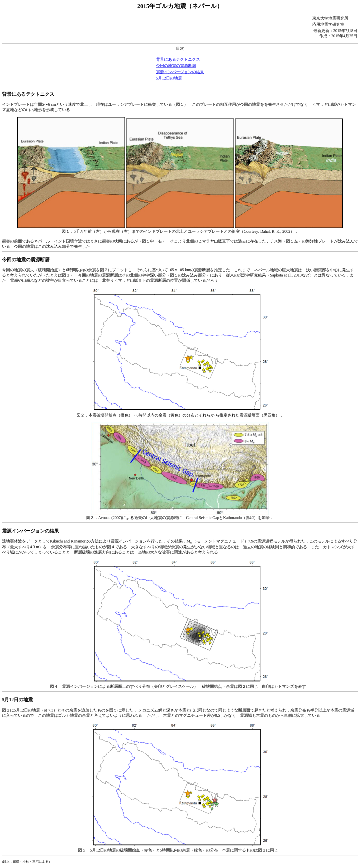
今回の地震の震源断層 (176, 66)
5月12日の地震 (169, 78)
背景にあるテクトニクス (178, 59)
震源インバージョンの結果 (180, 72)
